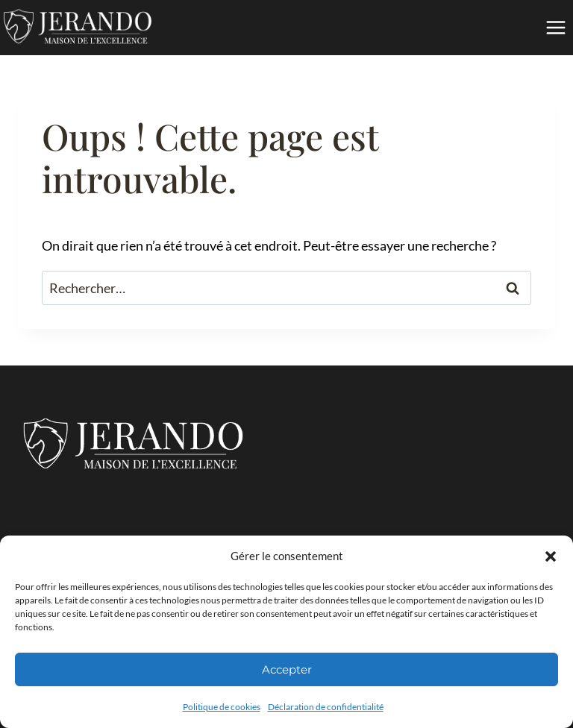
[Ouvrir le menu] (555, 27)
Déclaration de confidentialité (326, 707)
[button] (551, 556)
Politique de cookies (222, 707)
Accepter (287, 669)
